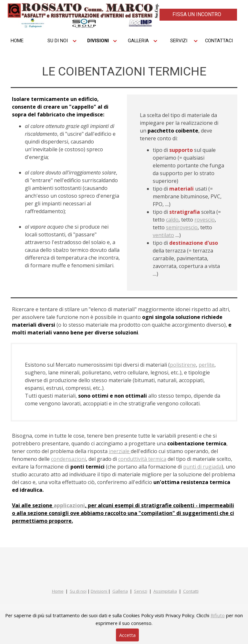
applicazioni (69, 505)
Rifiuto (218, 615)
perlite (207, 365)
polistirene (183, 365)
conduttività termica (142, 459)
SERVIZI (179, 41)
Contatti (191, 591)
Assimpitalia (165, 591)
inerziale (120, 451)
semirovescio (182, 227)
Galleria (120, 591)
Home (58, 591)
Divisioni (99, 591)
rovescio (205, 220)
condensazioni (68, 459)
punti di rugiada (202, 467)
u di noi (79, 591)
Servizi (141, 591)
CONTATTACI (219, 41)
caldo (172, 220)
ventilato (163, 235)
